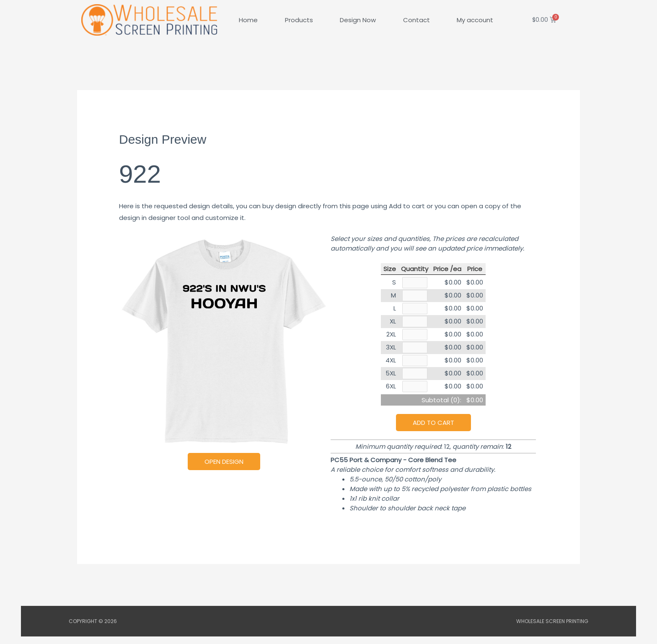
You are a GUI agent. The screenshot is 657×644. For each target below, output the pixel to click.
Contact (416, 20)
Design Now (358, 20)
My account (475, 20)
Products (299, 20)
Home (248, 20)
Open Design (224, 462)
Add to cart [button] (433, 430)
